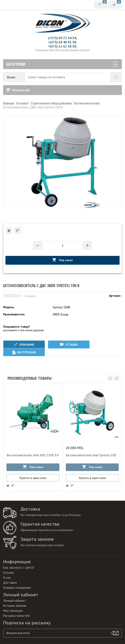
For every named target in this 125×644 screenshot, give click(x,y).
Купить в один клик (33, 478)
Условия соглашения (17, 588)
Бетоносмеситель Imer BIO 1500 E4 (33, 455)
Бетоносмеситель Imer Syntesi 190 (91, 455)
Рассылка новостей (16, 616)
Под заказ (62, 260)
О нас (7, 578)
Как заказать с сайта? (19, 568)
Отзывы (69, 344)
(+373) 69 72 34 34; (62, 38)
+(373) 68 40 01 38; (62, 42)
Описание (24, 344)
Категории (62, 64)
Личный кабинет (14, 601)
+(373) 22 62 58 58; (62, 46)
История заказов (15, 606)
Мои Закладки (13, 611)
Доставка (10, 583)
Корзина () (18, 90)
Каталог (9, 573)
